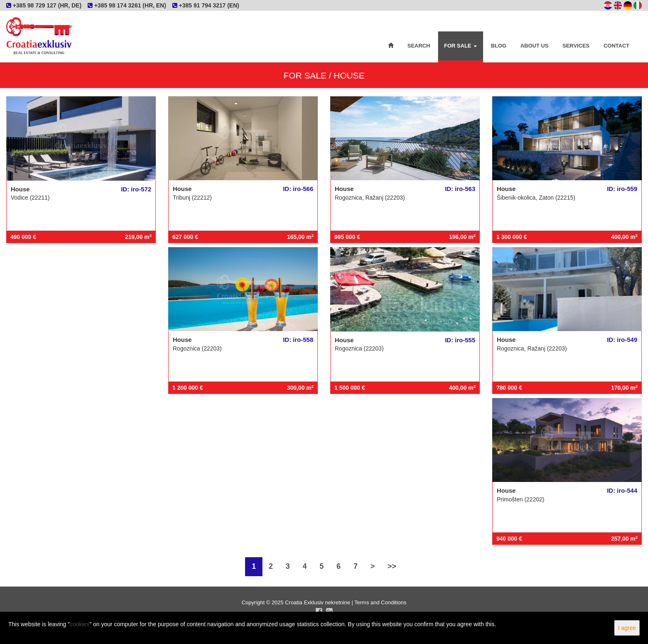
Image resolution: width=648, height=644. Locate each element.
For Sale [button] (461, 46)
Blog (499, 46)
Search (419, 46)
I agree (627, 628)
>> (392, 566)
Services (576, 46)
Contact (616, 46)
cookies (80, 624)
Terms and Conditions (381, 602)
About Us (534, 46)
